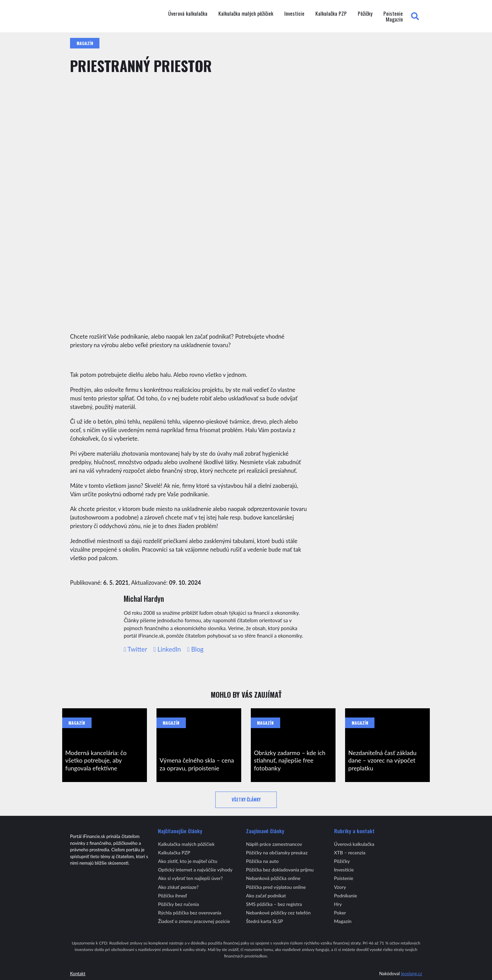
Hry (338, 904)
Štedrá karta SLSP (264, 921)
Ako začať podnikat (266, 896)
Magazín (394, 19)
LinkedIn (167, 649)
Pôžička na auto (262, 861)
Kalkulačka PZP (331, 14)
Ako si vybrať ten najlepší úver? (190, 878)
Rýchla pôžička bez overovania (189, 913)
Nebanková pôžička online (273, 878)
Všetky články (246, 800)
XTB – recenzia (350, 853)
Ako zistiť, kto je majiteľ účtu (188, 861)
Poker (340, 913)
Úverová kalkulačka (188, 14)
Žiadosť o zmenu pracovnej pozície (194, 921)
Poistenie (393, 14)
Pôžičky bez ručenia (178, 904)
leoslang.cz (411, 974)
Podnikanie (346, 896)
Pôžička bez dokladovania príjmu (280, 870)
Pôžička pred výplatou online (276, 887)
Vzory (340, 887)
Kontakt (78, 974)
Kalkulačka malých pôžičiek (246, 14)
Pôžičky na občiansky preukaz (277, 853)
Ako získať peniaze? (178, 887)
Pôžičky (365, 14)
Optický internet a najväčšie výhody (195, 870)
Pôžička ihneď (172, 896)
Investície (294, 14)
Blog (195, 649)
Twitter (135, 649)
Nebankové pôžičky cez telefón (278, 913)
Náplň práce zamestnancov (274, 844)
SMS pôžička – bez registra (274, 904)
